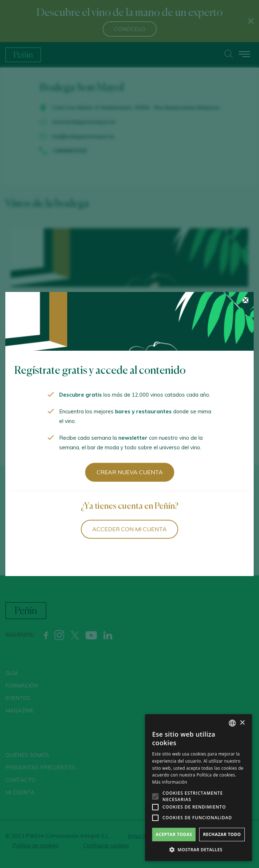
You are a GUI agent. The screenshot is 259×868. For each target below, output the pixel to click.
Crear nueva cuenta (130, 472)
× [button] (242, 723)
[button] (198, 850)
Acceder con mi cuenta (129, 529)
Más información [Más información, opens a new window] (170, 782)
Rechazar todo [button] (222, 834)
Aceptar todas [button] (174, 834)
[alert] (198, 788)
